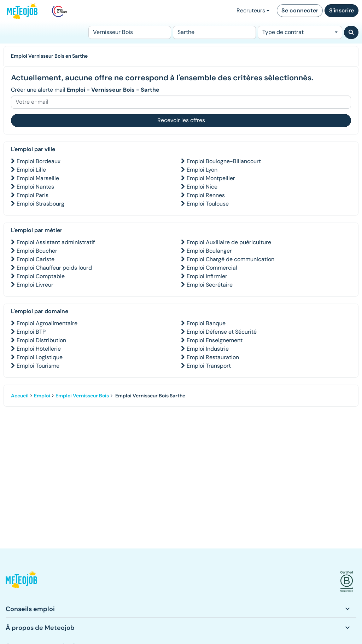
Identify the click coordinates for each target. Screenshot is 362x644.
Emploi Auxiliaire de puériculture (229, 242)
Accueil (20, 396)
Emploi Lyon (202, 170)
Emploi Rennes (206, 195)
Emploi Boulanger (209, 251)
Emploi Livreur (35, 285)
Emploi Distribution (41, 340)
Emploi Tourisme (38, 366)
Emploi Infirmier (207, 276)
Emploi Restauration (213, 357)
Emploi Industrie (208, 349)
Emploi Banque (206, 323)
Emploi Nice (202, 187)
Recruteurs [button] (253, 10)
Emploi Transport (209, 366)
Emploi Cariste (36, 259)
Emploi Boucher (37, 251)
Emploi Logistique (40, 357)
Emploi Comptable (41, 276)
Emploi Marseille (38, 178)
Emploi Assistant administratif (56, 242)
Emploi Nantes (35, 187)
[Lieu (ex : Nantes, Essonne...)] (214, 32)
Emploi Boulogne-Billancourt (224, 161)
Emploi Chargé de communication (230, 259)
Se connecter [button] (300, 10)
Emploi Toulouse (208, 204)
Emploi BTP (31, 332)
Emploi (42, 396)
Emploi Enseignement (215, 340)
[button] (21, 582)
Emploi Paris (33, 195)
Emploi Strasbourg (40, 204)
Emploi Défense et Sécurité (222, 332)
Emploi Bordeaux (39, 161)
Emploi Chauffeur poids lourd (54, 268)
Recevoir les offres (181, 120)
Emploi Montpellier (211, 178)
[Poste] (130, 32)
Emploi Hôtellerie (39, 349)
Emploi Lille (31, 170)
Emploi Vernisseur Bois (82, 396)
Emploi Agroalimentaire (47, 323)
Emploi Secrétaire (210, 285)
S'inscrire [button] (341, 10)
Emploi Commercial (212, 268)
